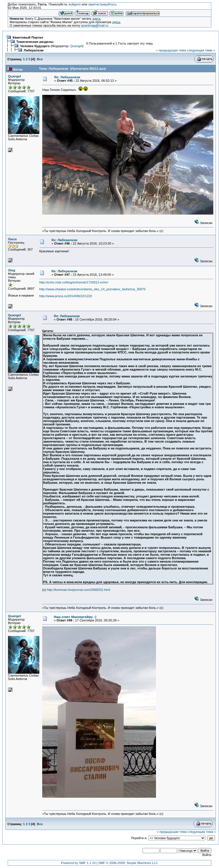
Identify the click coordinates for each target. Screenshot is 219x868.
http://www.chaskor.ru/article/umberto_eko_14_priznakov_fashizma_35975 (93, 289)
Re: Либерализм (67, 77)
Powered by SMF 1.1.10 (78, 863)
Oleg (12, 270)
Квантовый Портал (28, 37)
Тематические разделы (35, 42)
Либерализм (34, 50)
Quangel (76, 46)
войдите (75, 4)
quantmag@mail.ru (95, 25)
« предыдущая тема (171, 50)
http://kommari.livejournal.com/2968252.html (78, 590)
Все (40, 59)
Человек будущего (35, 46)
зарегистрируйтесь (102, 4)
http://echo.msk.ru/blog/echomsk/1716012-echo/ (74, 282)
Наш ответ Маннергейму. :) (75, 617)
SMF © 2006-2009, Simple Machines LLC (128, 863)
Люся (12, 239)
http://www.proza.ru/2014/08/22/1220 (66, 296)
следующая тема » (201, 50)
